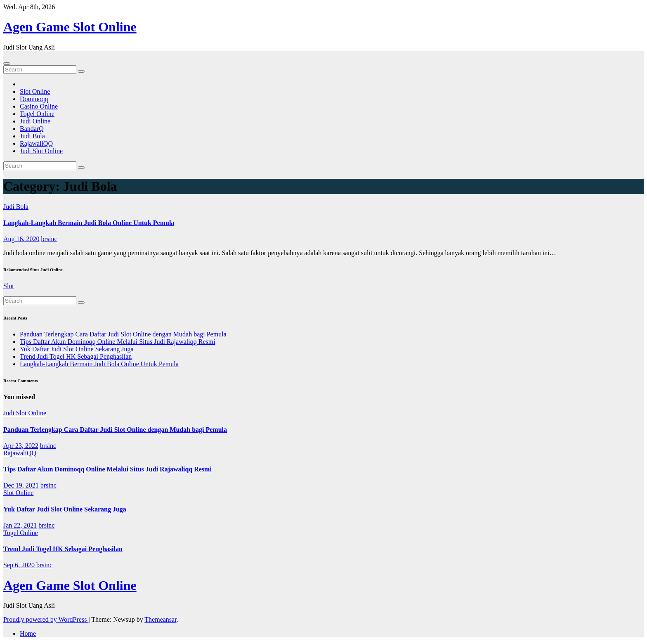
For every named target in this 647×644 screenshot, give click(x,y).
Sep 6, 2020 (19, 565)
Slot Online (35, 91)
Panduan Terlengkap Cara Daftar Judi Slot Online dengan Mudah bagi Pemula (123, 334)
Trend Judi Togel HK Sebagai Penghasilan (76, 356)
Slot (9, 286)
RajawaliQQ (36, 143)
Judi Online (35, 121)
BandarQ (32, 129)
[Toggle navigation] (7, 64)
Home (28, 633)
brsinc (49, 239)
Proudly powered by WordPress (46, 619)
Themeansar (160, 619)
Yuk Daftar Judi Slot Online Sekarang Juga (77, 349)
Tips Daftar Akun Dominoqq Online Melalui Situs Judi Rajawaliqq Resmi (118, 342)
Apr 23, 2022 (21, 446)
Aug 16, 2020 (21, 239)
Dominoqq (34, 99)
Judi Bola (32, 136)
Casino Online (39, 106)
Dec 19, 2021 (21, 485)
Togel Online (37, 114)
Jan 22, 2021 (20, 525)
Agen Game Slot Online (70, 27)
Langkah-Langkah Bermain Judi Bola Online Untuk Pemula (89, 223)
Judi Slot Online (41, 151)
